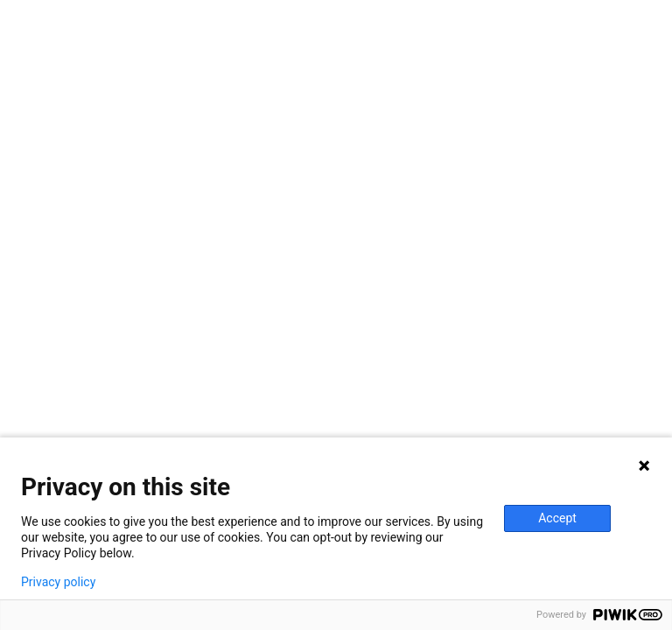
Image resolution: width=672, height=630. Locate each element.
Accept (557, 518)
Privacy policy (58, 582)
